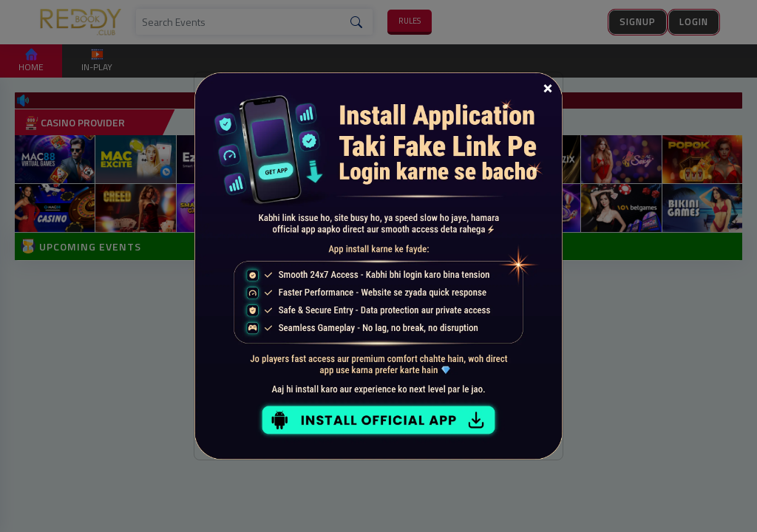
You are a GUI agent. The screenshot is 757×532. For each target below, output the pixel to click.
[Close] (548, 87)
